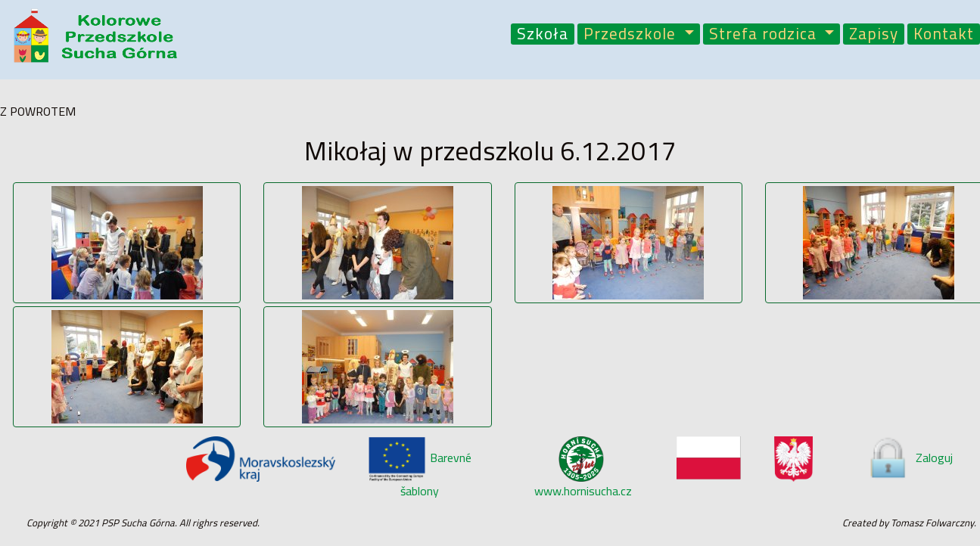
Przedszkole (632, 34)
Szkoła (543, 34)
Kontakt (944, 34)
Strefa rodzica (765, 34)
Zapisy (874, 34)
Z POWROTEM (38, 111)
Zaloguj (910, 458)
